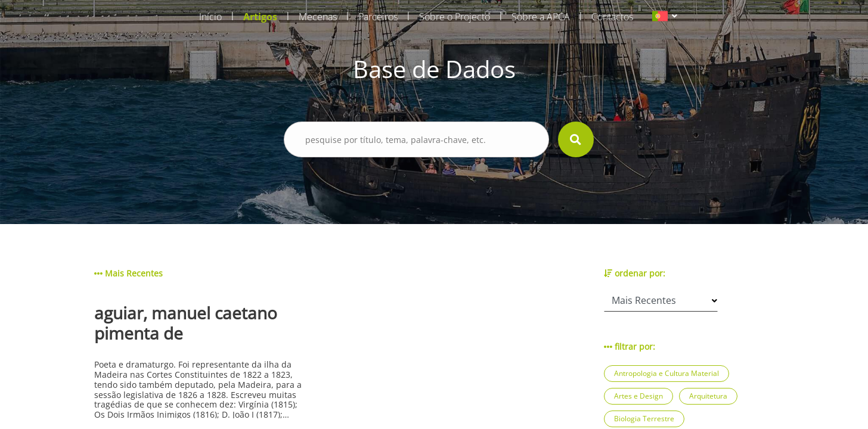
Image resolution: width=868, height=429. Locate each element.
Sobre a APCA (541, 17)
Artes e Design (638, 396)
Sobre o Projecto (455, 17)
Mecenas (318, 17)
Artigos (260, 17)
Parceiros (378, 17)
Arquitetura (708, 396)
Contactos (612, 17)
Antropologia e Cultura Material (666, 373)
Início (210, 17)
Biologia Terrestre (644, 419)
